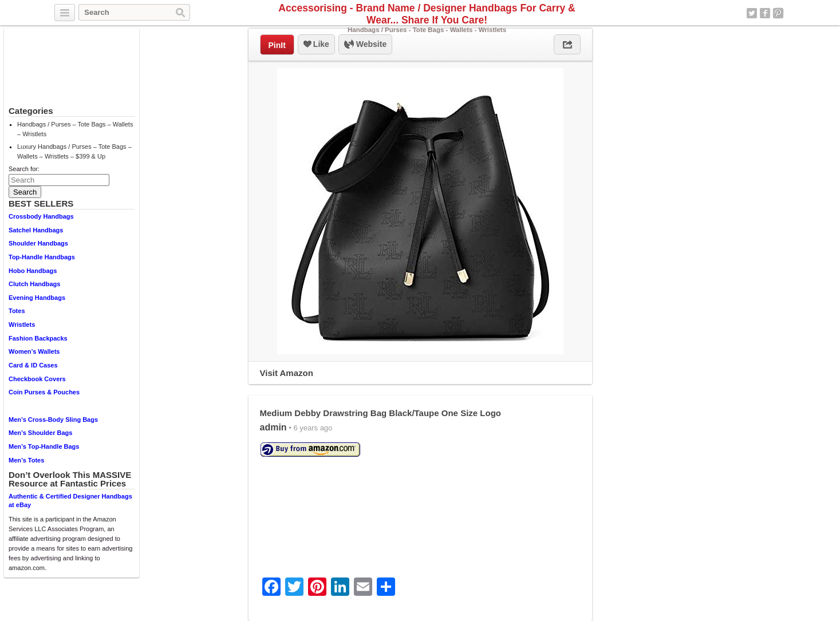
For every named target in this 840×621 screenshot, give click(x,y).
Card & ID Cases (33, 365)
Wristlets (22, 325)
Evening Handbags (37, 298)
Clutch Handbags (34, 284)
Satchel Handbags (36, 230)
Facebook (765, 13)
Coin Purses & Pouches (44, 392)
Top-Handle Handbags (42, 257)
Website (365, 45)
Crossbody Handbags (41, 216)
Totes (17, 311)
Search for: (24, 169)
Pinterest (778, 13)
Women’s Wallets (34, 351)
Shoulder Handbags (38, 243)
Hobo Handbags (33, 271)
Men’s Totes (26, 460)
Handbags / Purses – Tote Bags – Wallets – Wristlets (75, 129)
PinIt (277, 45)
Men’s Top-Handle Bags (44, 446)
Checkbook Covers (37, 379)
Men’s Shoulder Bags (40, 433)
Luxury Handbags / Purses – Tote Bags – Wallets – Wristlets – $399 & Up (74, 151)
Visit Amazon (287, 373)
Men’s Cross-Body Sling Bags (53, 420)
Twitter (752, 13)
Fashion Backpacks (38, 338)
